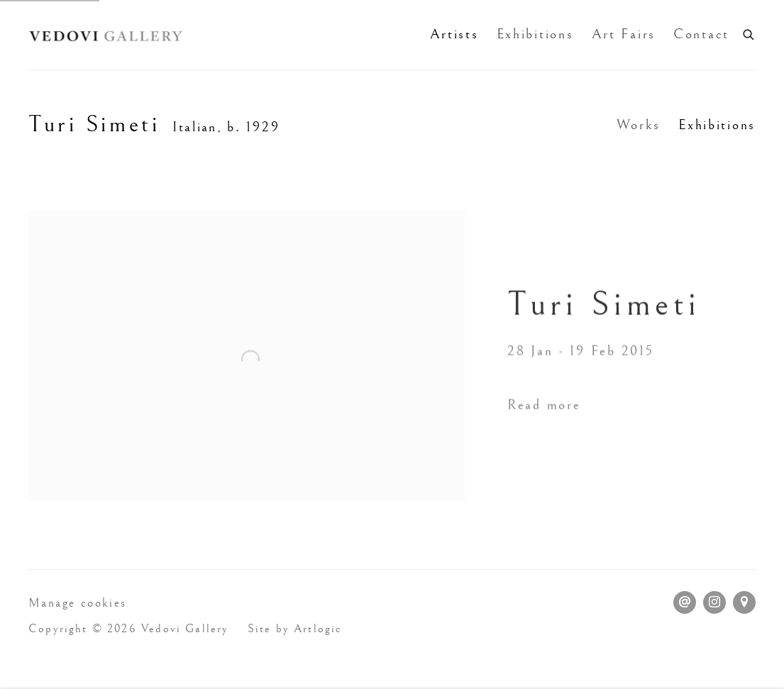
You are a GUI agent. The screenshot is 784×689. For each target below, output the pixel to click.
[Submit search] (749, 33)
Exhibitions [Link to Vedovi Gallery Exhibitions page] (535, 34)
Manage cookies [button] (78, 603)
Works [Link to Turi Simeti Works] (639, 125)
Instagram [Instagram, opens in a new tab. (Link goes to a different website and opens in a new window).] (714, 602)
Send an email (685, 602)
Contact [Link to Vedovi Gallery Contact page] (701, 34)
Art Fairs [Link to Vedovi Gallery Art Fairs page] (624, 34)
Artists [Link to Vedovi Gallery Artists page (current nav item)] (454, 34)
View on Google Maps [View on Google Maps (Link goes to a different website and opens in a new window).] (744, 602)
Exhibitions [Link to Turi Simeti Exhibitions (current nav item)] (717, 125)
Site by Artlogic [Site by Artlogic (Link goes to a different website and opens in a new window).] (295, 629)
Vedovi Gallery (106, 35)
